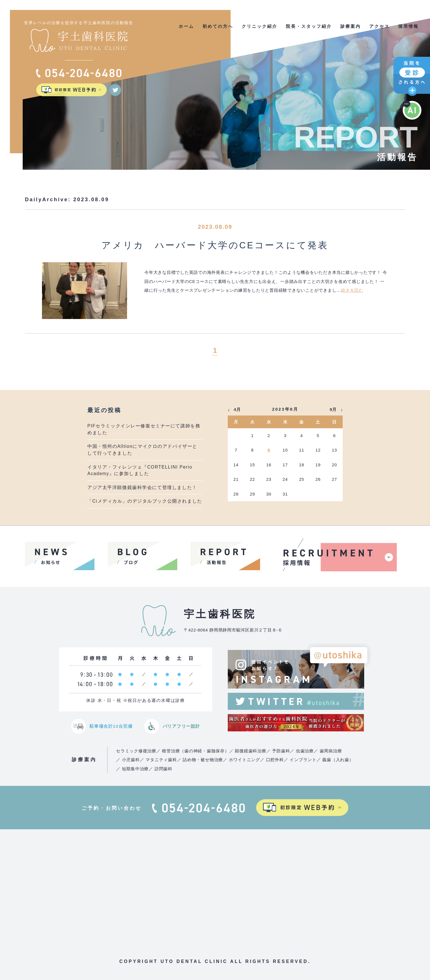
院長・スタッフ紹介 (309, 26)
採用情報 (408, 26)
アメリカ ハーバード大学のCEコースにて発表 (215, 245)
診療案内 (351, 26)
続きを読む (352, 290)
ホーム (186, 26)
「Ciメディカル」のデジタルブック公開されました (145, 501)
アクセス (380, 26)
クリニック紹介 (260, 26)
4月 (237, 409)
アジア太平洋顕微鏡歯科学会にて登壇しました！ (142, 487)
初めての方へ (218, 26)
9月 (333, 409)
